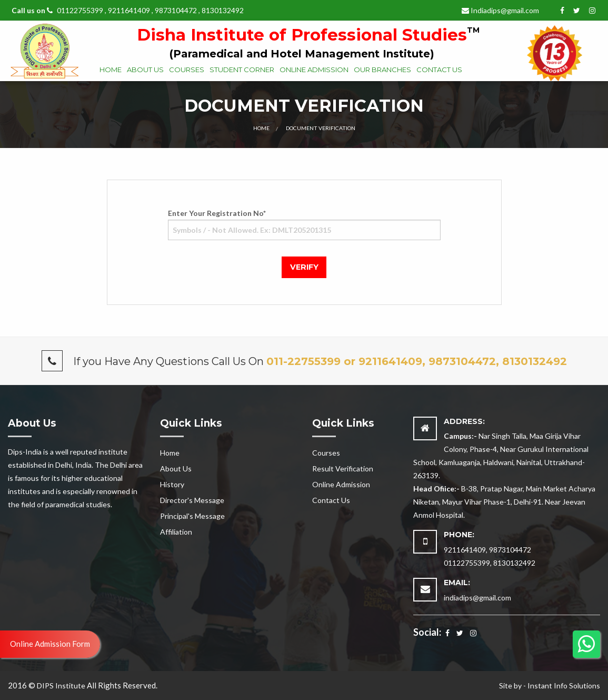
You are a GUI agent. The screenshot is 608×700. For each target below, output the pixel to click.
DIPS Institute (61, 686)
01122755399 (81, 10)
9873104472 (176, 10)
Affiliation (176, 532)
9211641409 (129, 10)
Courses (187, 70)
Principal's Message (192, 516)
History (172, 484)
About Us (145, 70)
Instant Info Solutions (564, 686)
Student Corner (242, 70)
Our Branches (382, 70)
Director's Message (192, 500)
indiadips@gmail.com (477, 598)
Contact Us (439, 70)
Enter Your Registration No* (304, 224)
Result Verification (343, 469)
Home (111, 70)
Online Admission (314, 70)
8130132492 (223, 10)
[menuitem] (111, 70)
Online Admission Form (50, 644)
